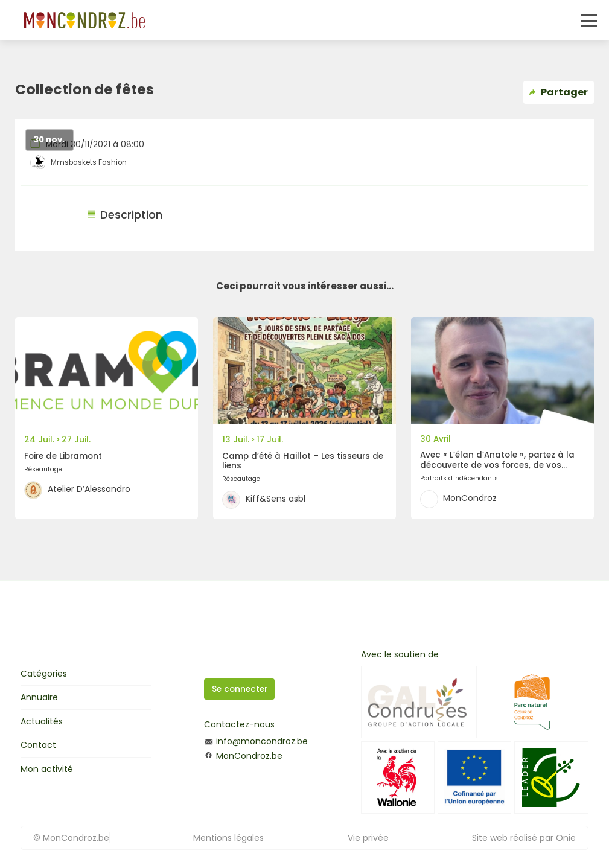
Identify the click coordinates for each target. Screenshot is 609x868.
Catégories (44, 674)
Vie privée (368, 838)
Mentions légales (228, 838)
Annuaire (39, 697)
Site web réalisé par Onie (524, 838)
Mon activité (47, 769)
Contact (38, 745)
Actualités (42, 721)
